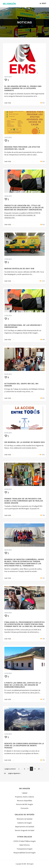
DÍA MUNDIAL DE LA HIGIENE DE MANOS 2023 (24, 442)
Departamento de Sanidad (25, 827)
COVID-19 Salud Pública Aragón (25, 841)
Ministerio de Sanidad (24, 819)
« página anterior (10, 769)
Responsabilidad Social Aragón (25, 853)
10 (39, 769)
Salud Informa (24, 845)
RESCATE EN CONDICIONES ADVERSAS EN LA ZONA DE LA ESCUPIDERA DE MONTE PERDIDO (24, 746)
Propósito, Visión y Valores (24, 797)
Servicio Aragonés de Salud (25, 830)
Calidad (24, 793)
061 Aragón (9, 4)
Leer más (8, 103)
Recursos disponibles (25, 801)
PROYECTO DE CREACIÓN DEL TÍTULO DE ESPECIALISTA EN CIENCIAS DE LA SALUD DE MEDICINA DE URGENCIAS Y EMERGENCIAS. (24, 208)
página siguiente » (14, 774)
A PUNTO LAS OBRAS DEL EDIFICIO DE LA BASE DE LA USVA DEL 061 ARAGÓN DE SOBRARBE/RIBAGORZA (23, 685)
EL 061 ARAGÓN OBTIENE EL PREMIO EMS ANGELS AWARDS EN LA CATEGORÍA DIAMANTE (23, 88)
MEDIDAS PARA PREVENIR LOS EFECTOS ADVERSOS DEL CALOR (22, 148)
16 (5, 773)
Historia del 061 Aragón (24, 804)
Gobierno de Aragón (25, 823)
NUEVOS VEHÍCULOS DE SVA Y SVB (19, 269)
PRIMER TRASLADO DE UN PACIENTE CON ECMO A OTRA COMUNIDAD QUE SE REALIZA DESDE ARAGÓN (24, 501)
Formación (24, 808)
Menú (44, 3)
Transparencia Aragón (25, 849)
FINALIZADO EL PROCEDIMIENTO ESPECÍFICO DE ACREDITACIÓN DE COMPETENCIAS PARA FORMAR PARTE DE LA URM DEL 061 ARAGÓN (24, 624)
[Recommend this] (7, 80)
